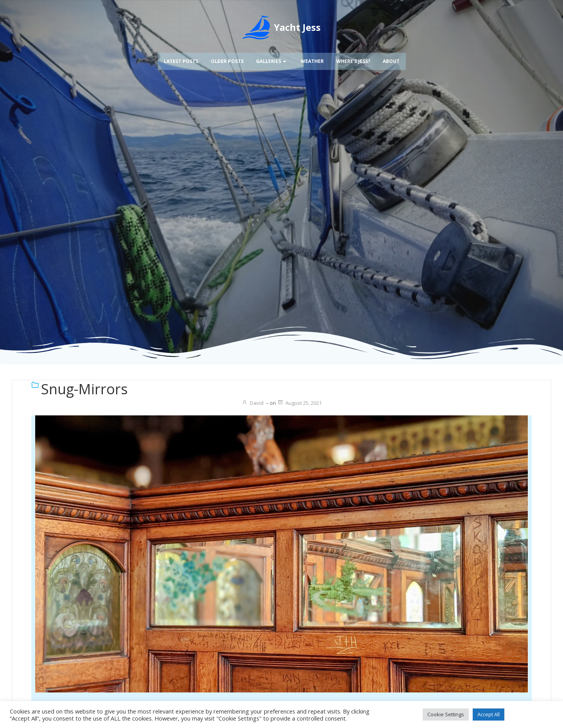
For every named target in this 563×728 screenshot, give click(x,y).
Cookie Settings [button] (446, 714)
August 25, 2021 (299, 403)
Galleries (272, 50)
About (391, 50)
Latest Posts (181, 50)
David (253, 403)
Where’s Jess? (353, 50)
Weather (312, 50)
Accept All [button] (489, 714)
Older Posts (227, 50)
